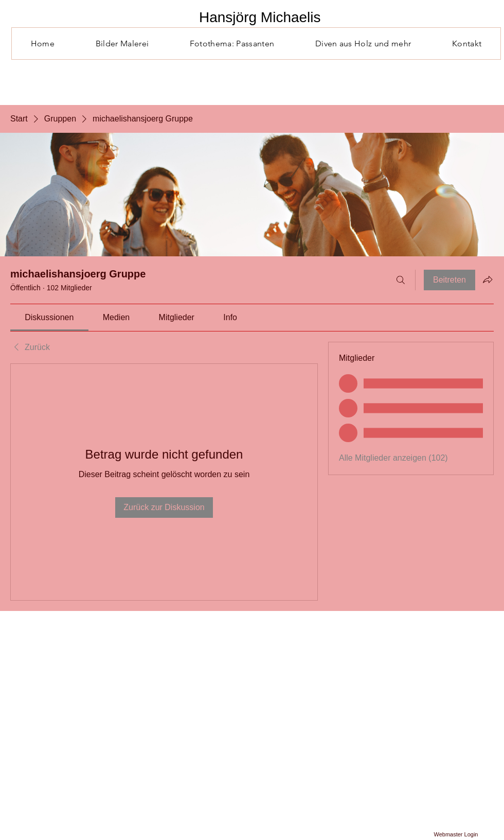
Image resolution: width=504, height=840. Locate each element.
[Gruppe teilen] (488, 279)
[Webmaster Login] (456, 835)
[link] (49, 317)
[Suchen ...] (401, 280)
